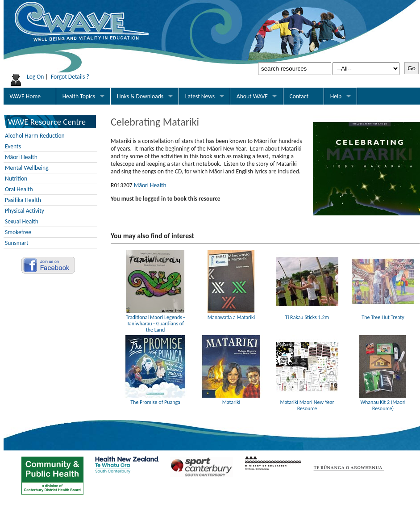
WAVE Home (25, 96)
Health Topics (79, 96)
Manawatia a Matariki (231, 314)
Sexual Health (22, 221)
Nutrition (16, 179)
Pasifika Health (23, 200)
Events (13, 146)
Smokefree (18, 232)
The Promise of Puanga (155, 399)
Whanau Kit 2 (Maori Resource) (383, 402)
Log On (35, 77)
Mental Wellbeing (27, 168)
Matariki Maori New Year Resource (307, 402)
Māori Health (21, 157)
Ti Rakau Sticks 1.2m (307, 314)
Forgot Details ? (70, 77)
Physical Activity (25, 211)
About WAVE (252, 96)
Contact (299, 96)
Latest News (200, 96)
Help (336, 96)
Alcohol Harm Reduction (35, 136)
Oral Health (19, 189)
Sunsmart (17, 243)
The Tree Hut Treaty (383, 314)
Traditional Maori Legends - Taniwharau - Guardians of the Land (155, 320)
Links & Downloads (140, 96)
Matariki (231, 399)
